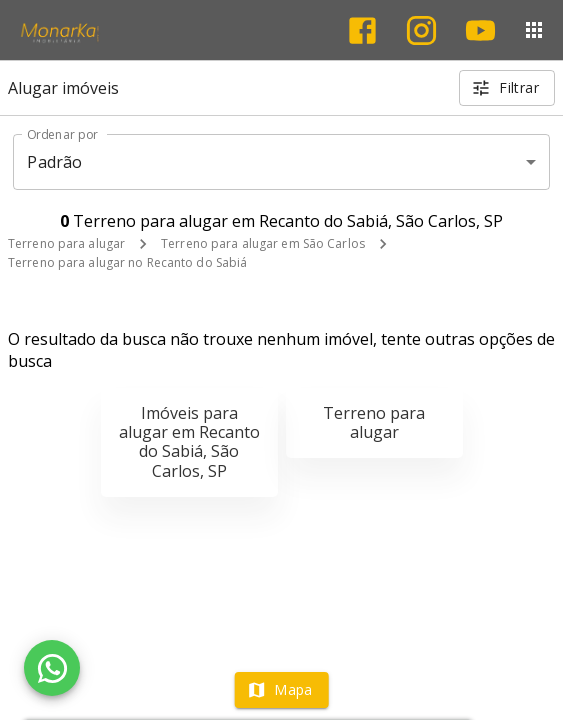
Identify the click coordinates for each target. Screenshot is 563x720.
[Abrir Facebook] (362, 30)
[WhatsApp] (52, 668)
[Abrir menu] (534, 30)
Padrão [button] (54, 162)
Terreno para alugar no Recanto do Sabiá (127, 262)
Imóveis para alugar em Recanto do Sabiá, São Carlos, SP (189, 442)
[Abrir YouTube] (480, 30)
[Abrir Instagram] (421, 30)
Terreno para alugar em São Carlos (263, 243)
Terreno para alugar (66, 243)
